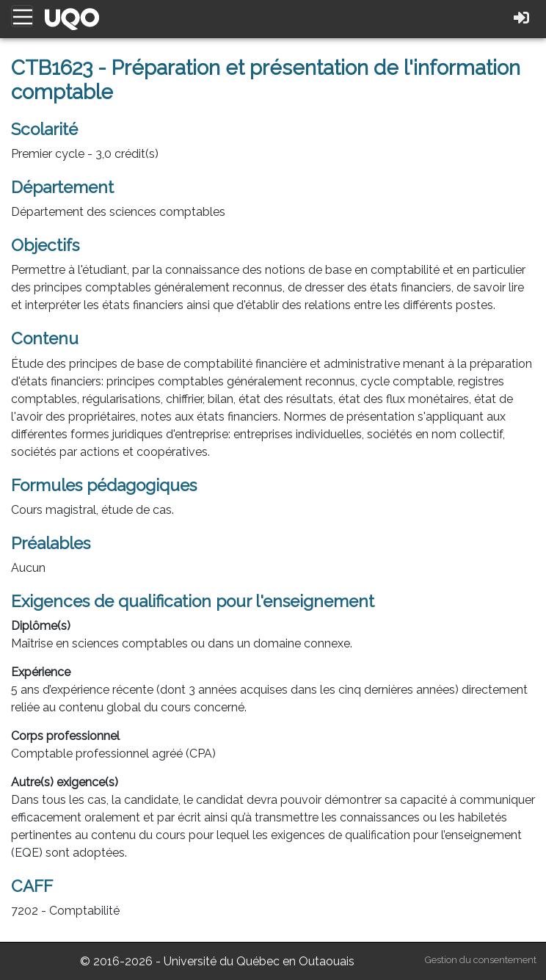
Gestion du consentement (481, 960)
